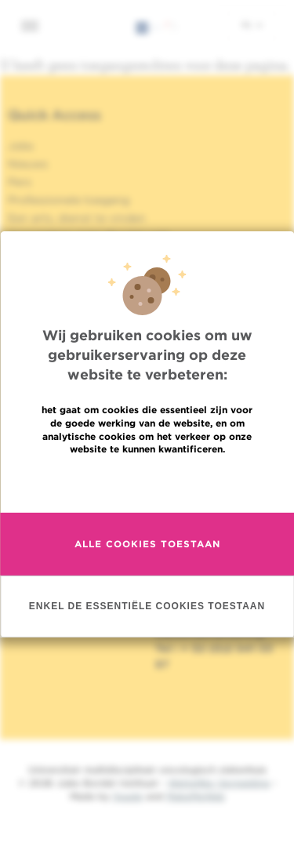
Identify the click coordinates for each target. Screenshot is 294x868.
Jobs (21, 146)
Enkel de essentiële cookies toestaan (147, 607)
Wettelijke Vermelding (219, 783)
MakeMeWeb (196, 796)
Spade (128, 796)
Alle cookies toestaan (147, 545)
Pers (20, 182)
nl (252, 24)
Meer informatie (147, 484)
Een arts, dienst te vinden (77, 218)
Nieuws (28, 164)
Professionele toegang (69, 200)
